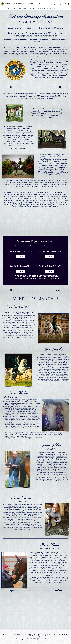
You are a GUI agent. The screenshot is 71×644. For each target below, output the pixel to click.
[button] (61, 4)
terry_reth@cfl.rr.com (51, 279)
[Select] (21, 257)
